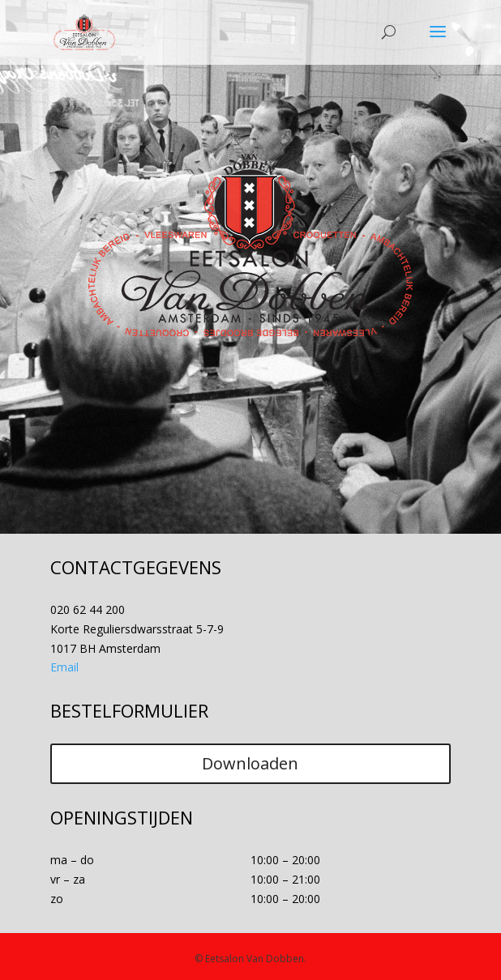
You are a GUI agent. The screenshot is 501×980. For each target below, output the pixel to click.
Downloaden (250, 763)
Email (64, 667)
